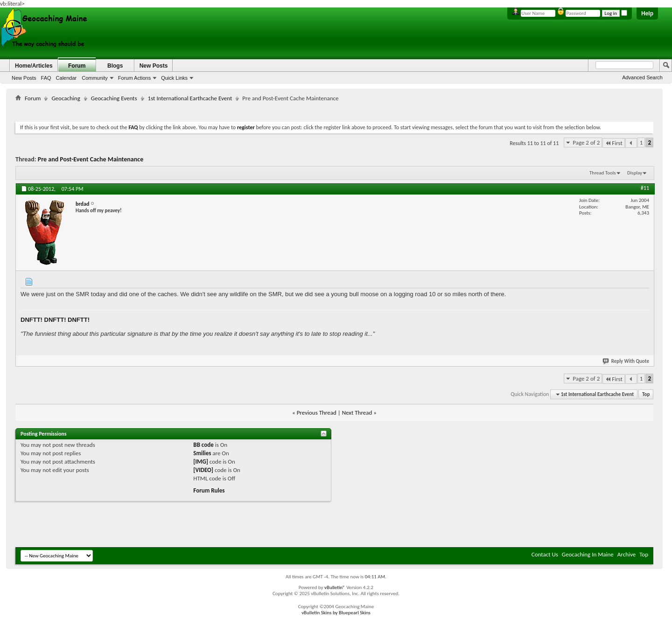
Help (647, 14)
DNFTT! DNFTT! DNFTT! (55, 320)
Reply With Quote (626, 361)
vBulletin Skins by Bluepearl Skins (336, 613)
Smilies (202, 453)
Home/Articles (34, 66)
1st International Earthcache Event (190, 98)
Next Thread (357, 413)
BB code (203, 445)
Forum (77, 66)
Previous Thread (317, 413)
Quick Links (174, 78)
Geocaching (66, 98)
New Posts (24, 78)
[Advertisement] (335, 110)
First (614, 143)
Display (635, 173)
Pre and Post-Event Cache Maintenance (91, 159)
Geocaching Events (114, 98)
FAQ (46, 78)
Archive (626, 554)
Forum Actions (134, 78)
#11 (645, 188)
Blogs (115, 66)
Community (95, 78)
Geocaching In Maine (588, 554)
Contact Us (545, 554)
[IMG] (201, 462)
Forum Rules (209, 490)
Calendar (66, 78)
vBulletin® (335, 587)
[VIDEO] (203, 470)
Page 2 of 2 (586, 142)
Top (646, 394)
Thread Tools (603, 173)
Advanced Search (642, 77)
